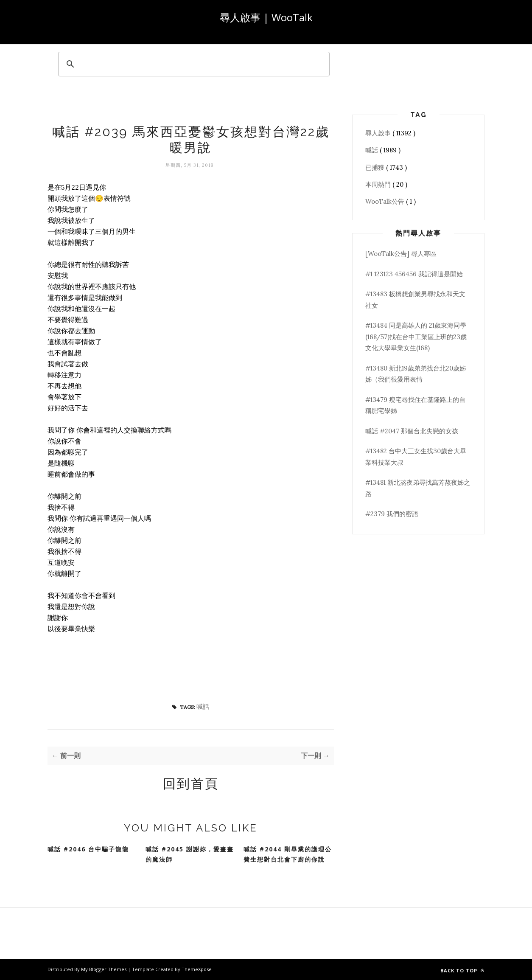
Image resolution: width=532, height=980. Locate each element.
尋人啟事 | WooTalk (266, 17)
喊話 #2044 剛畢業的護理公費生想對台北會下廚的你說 (288, 854)
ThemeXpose (197, 969)
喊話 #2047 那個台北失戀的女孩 (412, 431)
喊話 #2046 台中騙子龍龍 (88, 849)
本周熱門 (379, 184)
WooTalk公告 (386, 201)
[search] (193, 64)
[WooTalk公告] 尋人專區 (401, 254)
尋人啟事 (379, 133)
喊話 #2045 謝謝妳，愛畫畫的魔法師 (190, 854)
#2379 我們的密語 (392, 514)
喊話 (203, 706)
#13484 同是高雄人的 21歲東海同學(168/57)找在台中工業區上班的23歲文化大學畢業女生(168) (416, 337)
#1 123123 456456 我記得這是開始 (414, 274)
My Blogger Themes (104, 969)
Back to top (462, 970)
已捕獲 (376, 167)
